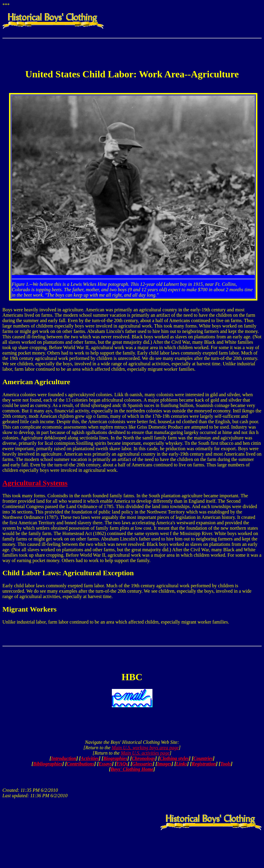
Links (181, 764)
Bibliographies (48, 764)
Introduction (64, 758)
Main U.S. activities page (145, 753)
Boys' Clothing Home (132, 769)
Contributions (81, 764)
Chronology (143, 758)
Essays (105, 764)
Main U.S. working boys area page (145, 748)
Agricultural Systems (35, 483)
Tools (226, 764)
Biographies (115, 758)
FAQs (122, 764)
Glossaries (142, 764)
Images (164, 764)
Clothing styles (174, 758)
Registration (204, 764)
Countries (203, 758)
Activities (90, 758)
